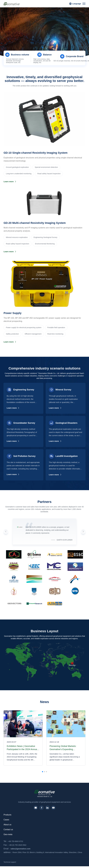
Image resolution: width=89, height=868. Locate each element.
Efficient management (33, 334)
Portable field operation (56, 327)
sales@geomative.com (16, 849)
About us (7, 825)
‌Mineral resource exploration (17, 237)
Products (7, 815)
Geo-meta (8, 834)
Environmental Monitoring (45, 244)
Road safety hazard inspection (49, 174)
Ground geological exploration (17, 167)
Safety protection (12, 334)
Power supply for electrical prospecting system (24, 327)
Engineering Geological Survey (45, 237)
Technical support (10, 862)
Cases (6, 820)
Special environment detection (46, 167)
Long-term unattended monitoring (19, 174)
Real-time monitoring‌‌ (55, 334)
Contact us (8, 829)
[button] (43, 47)
